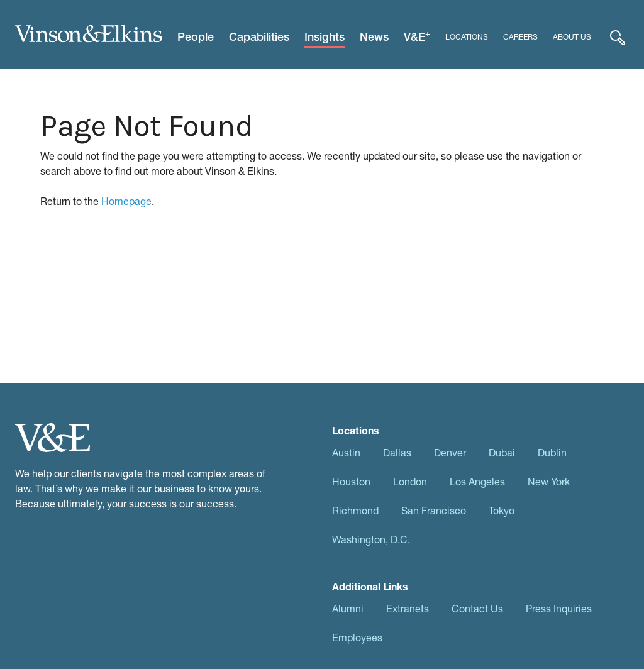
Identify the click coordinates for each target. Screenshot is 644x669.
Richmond (355, 510)
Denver (450, 452)
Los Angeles (477, 481)
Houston (351, 481)
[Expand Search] (618, 37)
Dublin (552, 452)
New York (549, 481)
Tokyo (502, 510)
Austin (346, 452)
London (410, 481)
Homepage (126, 201)
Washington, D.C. (371, 539)
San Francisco (434, 510)
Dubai (502, 452)
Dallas (397, 452)
